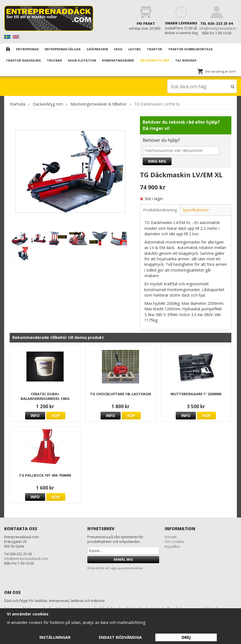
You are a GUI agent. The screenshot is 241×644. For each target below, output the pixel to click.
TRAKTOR (155, 49)
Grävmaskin (97, 49)
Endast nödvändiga (120, 637)
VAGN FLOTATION (82, 60)
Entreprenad (27, 49)
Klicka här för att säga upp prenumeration (115, 568)
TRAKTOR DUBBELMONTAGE (190, 49)
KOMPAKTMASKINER (118, 60)
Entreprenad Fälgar (63, 49)
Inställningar (55, 637)
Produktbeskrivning (160, 210)
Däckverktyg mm (155, 60)
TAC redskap (186, 60)
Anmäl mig (123, 559)
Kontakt (171, 537)
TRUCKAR (54, 60)
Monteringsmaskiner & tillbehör (99, 104)
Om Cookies (174, 541)
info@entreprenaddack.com (26, 558)
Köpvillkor (173, 546)
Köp (56, 415)
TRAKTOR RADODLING (23, 60)
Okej (186, 637)
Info (35, 415)
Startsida (17, 104)
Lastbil (135, 49)
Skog (118, 49)
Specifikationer (196, 210)
